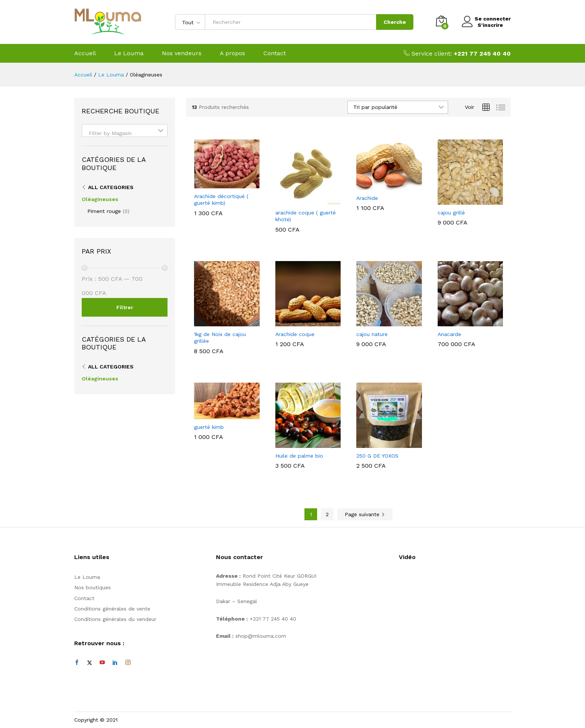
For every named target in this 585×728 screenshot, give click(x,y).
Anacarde (449, 334)
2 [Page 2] (327, 514)
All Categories (111, 187)
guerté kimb (209, 427)
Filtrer (125, 307)
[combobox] (125, 131)
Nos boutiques (93, 587)
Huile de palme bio (299, 456)
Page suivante (365, 514)
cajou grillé (451, 213)
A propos (232, 53)
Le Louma (129, 53)
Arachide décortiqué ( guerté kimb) (221, 200)
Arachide (367, 198)
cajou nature (372, 334)
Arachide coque (295, 334)
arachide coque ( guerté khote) (306, 216)
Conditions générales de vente (112, 609)
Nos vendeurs (182, 53)
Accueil (85, 53)
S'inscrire (487, 25)
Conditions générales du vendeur (115, 619)
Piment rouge (104, 211)
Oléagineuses (100, 199)
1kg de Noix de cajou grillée (220, 338)
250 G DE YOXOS (377, 456)
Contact (275, 53)
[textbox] (125, 133)
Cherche (392, 22)
